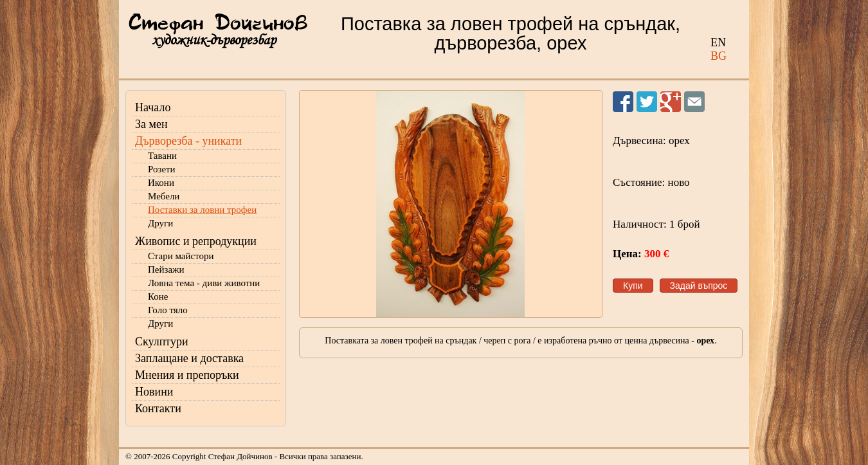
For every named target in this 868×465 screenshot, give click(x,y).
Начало (153, 107)
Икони (161, 183)
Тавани (162, 156)
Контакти (158, 408)
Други (160, 223)
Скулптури (162, 342)
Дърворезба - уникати (188, 141)
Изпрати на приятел (694, 102)
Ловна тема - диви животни (204, 283)
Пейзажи (166, 269)
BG (719, 56)
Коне (158, 296)
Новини (154, 392)
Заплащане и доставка (189, 358)
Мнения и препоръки (187, 375)
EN (718, 42)
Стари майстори (181, 256)
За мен (151, 124)
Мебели (164, 196)
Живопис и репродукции (196, 241)
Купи (633, 286)
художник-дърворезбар (214, 40)
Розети (162, 169)
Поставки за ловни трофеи (202, 210)
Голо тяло (168, 310)
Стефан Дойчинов (218, 24)
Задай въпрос (699, 286)
